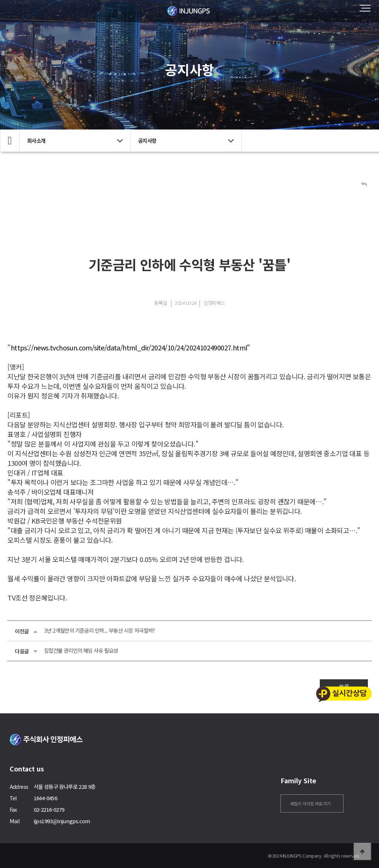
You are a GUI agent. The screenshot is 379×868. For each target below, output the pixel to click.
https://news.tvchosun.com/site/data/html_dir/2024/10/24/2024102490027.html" (130, 347)
